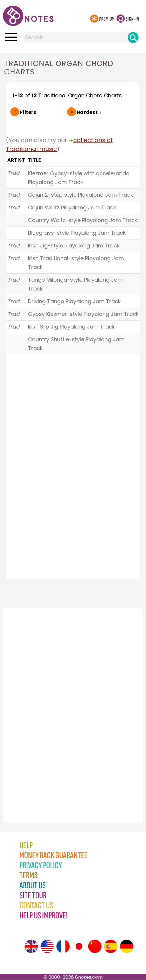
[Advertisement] (35, 702)
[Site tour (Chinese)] (95, 946)
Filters (28, 112)
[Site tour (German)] (127, 946)
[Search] (133, 37)
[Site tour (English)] (31, 946)
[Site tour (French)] (63, 946)
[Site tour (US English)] (47, 946)
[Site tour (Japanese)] (79, 946)
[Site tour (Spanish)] (111, 946)
